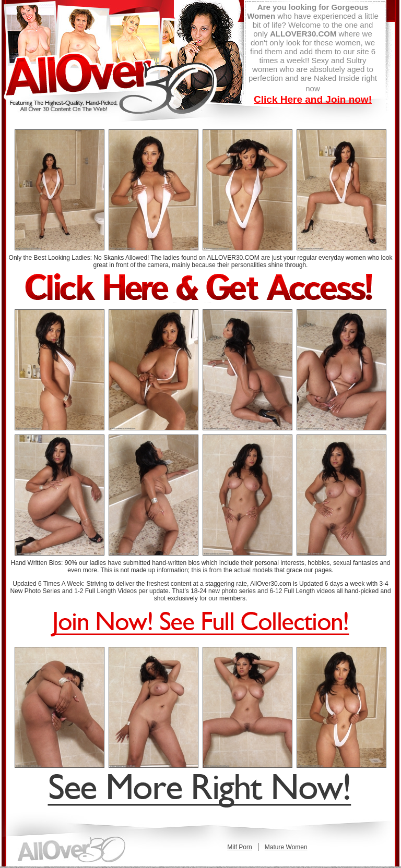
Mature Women (286, 847)
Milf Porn (239, 847)
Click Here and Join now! (313, 99)
